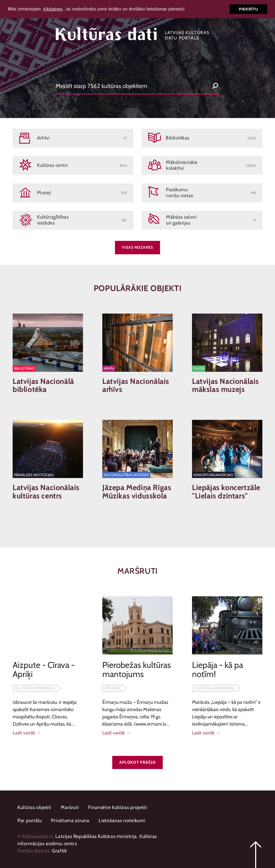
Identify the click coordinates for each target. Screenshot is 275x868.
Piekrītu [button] (249, 9)
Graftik (59, 851)
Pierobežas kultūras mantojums (137, 670)
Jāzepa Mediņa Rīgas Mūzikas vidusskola (137, 492)
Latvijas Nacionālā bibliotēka (43, 385)
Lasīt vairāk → (27, 733)
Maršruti (70, 807)
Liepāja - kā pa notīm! (218, 670)
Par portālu (30, 821)
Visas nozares (137, 247)
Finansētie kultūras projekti (118, 807)
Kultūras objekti (34, 807)
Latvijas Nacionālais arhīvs (136, 385)
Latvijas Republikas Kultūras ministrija (96, 836)
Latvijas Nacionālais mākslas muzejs (225, 385)
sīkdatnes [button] (53, 9)
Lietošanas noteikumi (122, 821)
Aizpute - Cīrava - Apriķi (44, 670)
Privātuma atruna (70, 821)
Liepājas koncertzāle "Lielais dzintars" (226, 492)
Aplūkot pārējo (137, 762)
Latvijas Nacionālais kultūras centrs (46, 492)
